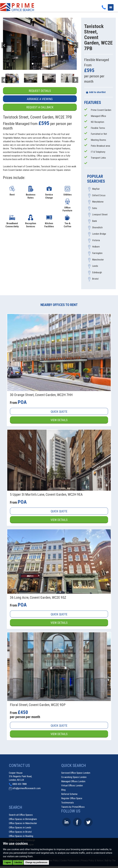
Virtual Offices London (72, 786)
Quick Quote (59, 412)
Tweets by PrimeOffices (73, 807)
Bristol (95, 279)
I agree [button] (8, 862)
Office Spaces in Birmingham (23, 819)
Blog (63, 790)
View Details (59, 420)
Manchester (98, 260)
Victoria (96, 240)
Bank (94, 221)
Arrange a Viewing (40, 99)
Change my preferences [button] (36, 862)
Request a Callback (40, 107)
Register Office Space (72, 798)
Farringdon (97, 253)
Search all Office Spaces (21, 815)
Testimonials (68, 803)
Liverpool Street (100, 215)
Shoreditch (97, 227)
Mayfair (96, 189)
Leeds (95, 266)
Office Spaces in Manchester (23, 823)
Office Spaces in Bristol (20, 832)
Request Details (40, 91)
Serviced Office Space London (76, 773)
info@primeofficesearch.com (26, 788)
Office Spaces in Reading (21, 836)
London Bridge (99, 234)
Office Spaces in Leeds (20, 828)
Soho (95, 208)
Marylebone (98, 202)
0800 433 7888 (20, 784)
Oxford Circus (99, 195)
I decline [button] (18, 862)
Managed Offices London (73, 781)
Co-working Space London (74, 777)
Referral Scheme (69, 794)
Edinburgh (97, 272)
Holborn (96, 247)
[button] (9, 44)
